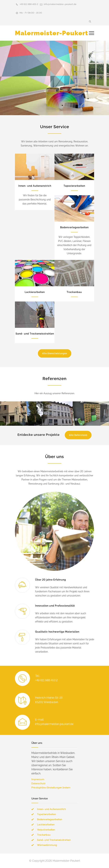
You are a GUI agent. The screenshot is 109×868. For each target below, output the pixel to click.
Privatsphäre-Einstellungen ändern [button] (51, 788)
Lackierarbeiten (35, 292)
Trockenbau (74, 292)
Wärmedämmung (47, 845)
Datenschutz (38, 783)
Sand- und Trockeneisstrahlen (35, 334)
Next (105, 414)
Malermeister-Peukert (52, 33)
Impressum (38, 779)
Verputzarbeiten (46, 830)
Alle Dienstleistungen (55, 353)
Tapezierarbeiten (74, 186)
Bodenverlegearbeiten (74, 227)
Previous (4, 414)
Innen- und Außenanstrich (35, 186)
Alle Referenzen (78, 435)
